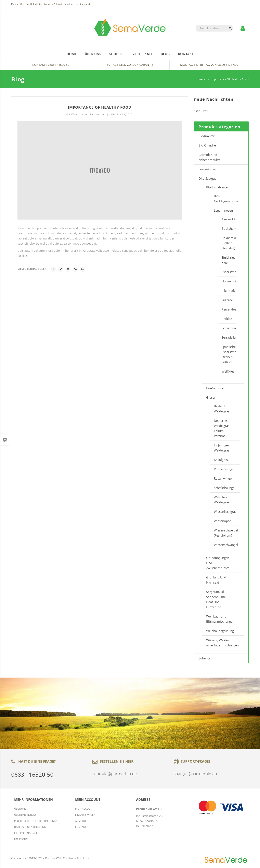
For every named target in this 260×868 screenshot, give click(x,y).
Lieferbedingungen (27, 833)
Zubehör (204, 658)
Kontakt (81, 827)
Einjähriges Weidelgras (222, 448)
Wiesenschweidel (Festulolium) (225, 533)
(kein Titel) (201, 111)
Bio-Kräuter (206, 136)
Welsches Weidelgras (222, 500)
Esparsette (227, 272)
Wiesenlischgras (225, 512)
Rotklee (227, 319)
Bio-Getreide (215, 388)
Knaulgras (221, 460)
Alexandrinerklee (227, 219)
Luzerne (227, 300)
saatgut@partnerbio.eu (195, 774)
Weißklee (227, 371)
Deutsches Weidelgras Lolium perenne (222, 428)
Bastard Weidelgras (222, 409)
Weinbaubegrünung (220, 631)
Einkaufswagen (85, 815)
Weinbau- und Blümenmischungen (220, 619)
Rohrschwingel (224, 469)
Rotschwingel (223, 478)
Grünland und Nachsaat (216, 580)
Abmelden (82, 821)
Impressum (21, 839)
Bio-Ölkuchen (208, 145)
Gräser (211, 397)
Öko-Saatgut (207, 178)
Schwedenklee (227, 328)
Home (199, 79)
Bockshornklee (227, 228)
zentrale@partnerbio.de (115, 774)
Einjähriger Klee (227, 260)
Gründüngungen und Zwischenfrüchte (218, 563)
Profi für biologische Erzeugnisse (37, 821)
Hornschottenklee (227, 281)
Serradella (227, 337)
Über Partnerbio (25, 815)
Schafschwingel (225, 488)
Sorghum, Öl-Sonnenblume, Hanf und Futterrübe (216, 599)
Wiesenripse (222, 521)
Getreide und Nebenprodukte (209, 157)
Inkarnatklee (227, 291)
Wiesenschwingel (225, 545)
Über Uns (20, 809)
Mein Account (84, 809)
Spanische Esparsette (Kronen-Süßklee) (227, 354)
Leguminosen (208, 169)
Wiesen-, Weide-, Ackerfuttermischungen (222, 643)
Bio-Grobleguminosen (225, 198)
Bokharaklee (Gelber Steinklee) (227, 243)
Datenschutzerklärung (30, 827)
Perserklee (227, 309)
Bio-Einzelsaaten (218, 187)
